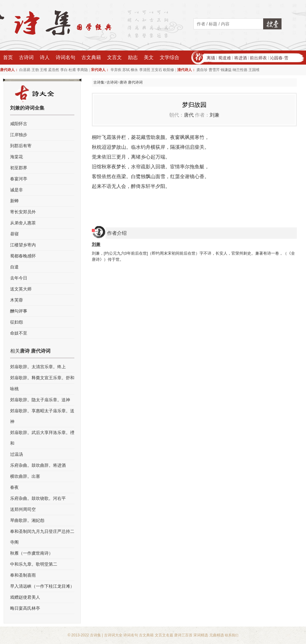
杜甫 (72, 70)
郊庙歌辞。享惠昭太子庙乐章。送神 (42, 416)
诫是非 (17, 190)
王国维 (254, 70)
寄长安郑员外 (23, 212)
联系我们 (232, 635)
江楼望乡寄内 (23, 245)
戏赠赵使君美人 (25, 597)
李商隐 (82, 70)
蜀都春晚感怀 (23, 256)
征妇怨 (17, 322)
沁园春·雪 (279, 58)
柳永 (134, 70)
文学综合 (170, 57)
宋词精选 (201, 635)
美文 (149, 57)
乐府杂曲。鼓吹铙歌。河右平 (38, 498)
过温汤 (17, 454)
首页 (8, 57)
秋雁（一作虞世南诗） (32, 553)
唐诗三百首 (183, 635)
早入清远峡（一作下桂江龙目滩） (42, 586)
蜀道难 (225, 58)
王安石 (157, 70)
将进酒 (241, 58)
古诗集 (99, 82)
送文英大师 (21, 289)
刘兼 (215, 115)
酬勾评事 (19, 311)
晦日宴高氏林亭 (25, 608)
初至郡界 (19, 168)
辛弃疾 (116, 70)
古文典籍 (91, 57)
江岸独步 (19, 135)
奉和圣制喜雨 (23, 575)
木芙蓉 (17, 300)
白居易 (25, 70)
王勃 (35, 70)
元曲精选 (217, 635)
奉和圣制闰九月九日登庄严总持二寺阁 (42, 537)
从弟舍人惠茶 (23, 223)
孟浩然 (54, 70)
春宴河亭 (19, 179)
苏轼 (126, 70)
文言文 (114, 57)
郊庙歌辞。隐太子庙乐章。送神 (40, 400)
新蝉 (14, 201)
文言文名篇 (164, 635)
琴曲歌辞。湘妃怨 (27, 520)
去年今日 (19, 278)
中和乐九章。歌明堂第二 (34, 564)
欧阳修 (169, 70)
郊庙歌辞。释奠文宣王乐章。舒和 (42, 378)
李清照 (145, 70)
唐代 (189, 115)
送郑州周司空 (23, 509)
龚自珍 (202, 70)
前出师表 (258, 58)
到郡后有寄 (21, 146)
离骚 (211, 58)
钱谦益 (226, 70)
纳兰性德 (240, 70)
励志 (133, 57)
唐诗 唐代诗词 (131, 82)
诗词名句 (65, 57)
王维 (43, 70)
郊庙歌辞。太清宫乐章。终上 (38, 367)
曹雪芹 (214, 70)
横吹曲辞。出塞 (25, 476)
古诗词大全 (113, 635)
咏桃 (14, 389)
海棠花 (17, 157)
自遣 (14, 267)
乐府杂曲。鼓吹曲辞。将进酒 (38, 465)
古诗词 (26, 57)
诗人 (45, 57)
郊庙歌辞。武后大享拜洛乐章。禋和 (42, 438)
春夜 (14, 487)
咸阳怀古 (19, 124)
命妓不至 (19, 333)
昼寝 (14, 234)
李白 (64, 70)
